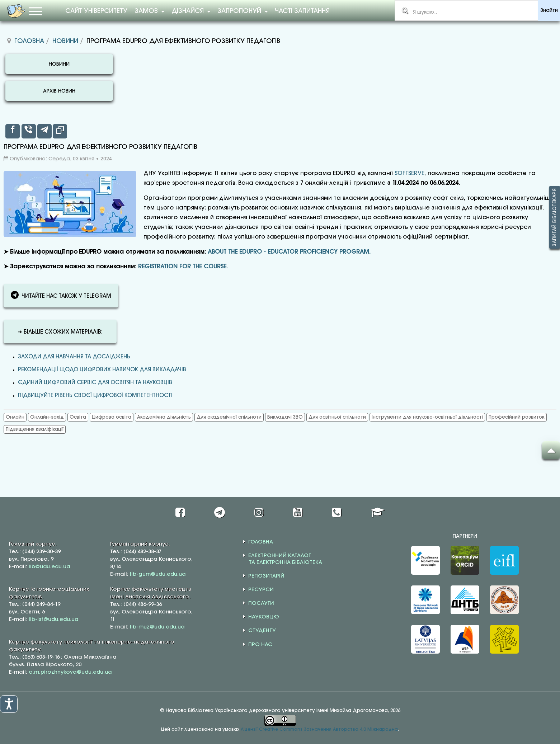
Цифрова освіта (112, 417)
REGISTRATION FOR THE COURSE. (183, 267)
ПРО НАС (260, 645)
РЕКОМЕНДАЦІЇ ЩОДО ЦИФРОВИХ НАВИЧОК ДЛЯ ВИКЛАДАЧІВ (102, 370)
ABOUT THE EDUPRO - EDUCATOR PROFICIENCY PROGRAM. (289, 252)
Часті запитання (302, 11)
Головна (29, 41)
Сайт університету (96, 11)
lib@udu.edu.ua (50, 567)
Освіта (78, 417)
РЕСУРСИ (261, 590)
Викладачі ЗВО (285, 417)
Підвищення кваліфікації (35, 429)
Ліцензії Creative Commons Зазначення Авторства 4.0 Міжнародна (319, 729)
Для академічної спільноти (229, 417)
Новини (65, 41)
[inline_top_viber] (29, 131)
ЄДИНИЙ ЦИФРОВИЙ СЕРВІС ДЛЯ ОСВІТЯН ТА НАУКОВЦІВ (95, 383)
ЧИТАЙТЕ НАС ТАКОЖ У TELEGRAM (61, 295)
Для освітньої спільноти (337, 417)
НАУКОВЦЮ (264, 617)
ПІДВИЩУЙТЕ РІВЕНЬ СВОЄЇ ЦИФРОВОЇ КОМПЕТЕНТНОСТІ (95, 396)
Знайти (549, 11)
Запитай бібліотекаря (555, 218)
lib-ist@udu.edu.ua (54, 620)
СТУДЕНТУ (262, 631)
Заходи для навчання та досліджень (74, 357)
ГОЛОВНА (261, 542)
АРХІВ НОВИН (59, 91)
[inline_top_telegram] (44, 131)
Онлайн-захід (47, 417)
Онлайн (15, 417)
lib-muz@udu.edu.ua (157, 627)
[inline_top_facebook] (13, 131)
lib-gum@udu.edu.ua (158, 574)
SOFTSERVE (410, 173)
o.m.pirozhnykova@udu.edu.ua (70, 672)
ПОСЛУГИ (261, 603)
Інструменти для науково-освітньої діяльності (427, 417)
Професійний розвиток (517, 417)
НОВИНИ (59, 64)
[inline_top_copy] (60, 131)
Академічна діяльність (164, 417)
